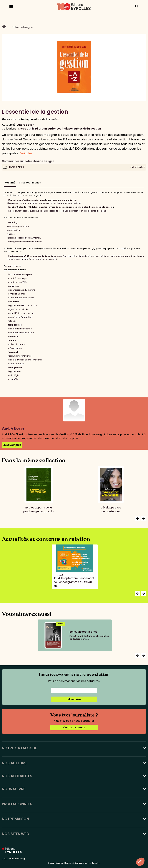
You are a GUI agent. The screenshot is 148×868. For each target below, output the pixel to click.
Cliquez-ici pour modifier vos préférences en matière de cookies (74, 863)
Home (4, 27)
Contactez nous (74, 727)
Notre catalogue (22, 27)
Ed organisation (46, 129)
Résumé (10, 183)
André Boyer (25, 125)
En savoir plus (12, 445)
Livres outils (26, 129)
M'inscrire (74, 699)
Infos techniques (30, 183)
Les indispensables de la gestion (79, 129)
